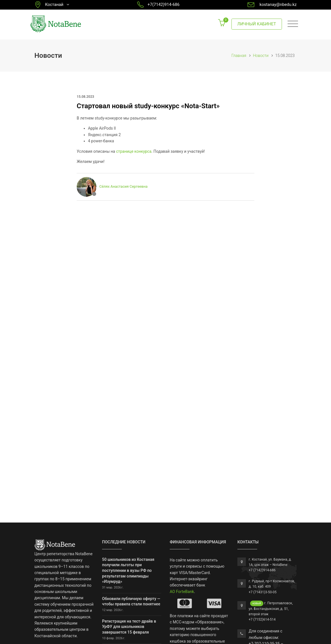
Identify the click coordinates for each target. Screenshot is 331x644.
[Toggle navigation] (293, 24)
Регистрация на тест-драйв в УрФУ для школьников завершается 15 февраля (129, 627)
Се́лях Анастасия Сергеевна (123, 187)
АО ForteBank (182, 592)
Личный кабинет (257, 24)
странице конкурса (134, 151)
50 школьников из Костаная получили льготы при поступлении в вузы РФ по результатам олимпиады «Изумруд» (128, 570)
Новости (261, 56)
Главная (239, 56)
